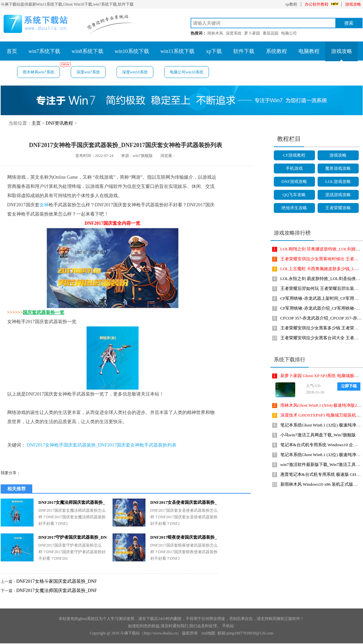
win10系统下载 (132, 51)
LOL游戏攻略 (338, 181)
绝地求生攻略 (294, 208)
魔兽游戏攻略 (338, 168)
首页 (12, 51)
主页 (36, 123)
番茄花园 (271, 33)
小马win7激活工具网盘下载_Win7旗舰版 (318, 435)
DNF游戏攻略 (294, 181)
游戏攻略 (353, 4)
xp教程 (291, 4)
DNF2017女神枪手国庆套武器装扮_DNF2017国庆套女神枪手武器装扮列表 (102, 445)
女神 (44, 205)
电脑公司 (289, 33)
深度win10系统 (135, 72)
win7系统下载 (44, 51)
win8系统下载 (88, 51)
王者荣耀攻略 (338, 208)
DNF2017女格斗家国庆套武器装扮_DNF (57, 581)
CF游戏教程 (294, 155)
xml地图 (208, 633)
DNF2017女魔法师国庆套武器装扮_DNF (57, 591)
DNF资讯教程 (59, 123)
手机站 (228, 626)
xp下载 (214, 51)
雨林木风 (215, 33)
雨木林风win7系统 (41, 70)
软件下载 (244, 51)
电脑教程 (309, 51)
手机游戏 (294, 168)
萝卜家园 (252, 33)
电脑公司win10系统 (187, 72)
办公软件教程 (317, 4)
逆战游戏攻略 (338, 195)
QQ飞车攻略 (294, 195)
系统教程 (276, 51)
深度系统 (234, 33)
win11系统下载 (178, 51)
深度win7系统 (88, 72)
